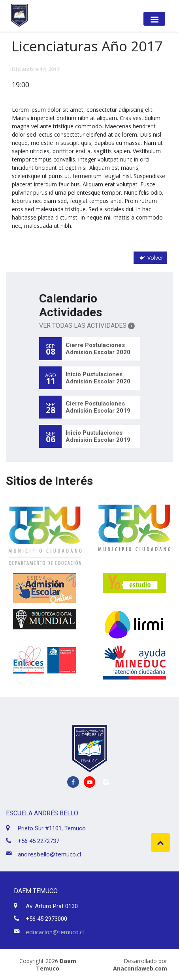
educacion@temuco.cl (55, 932)
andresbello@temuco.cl (49, 854)
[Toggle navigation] (154, 19)
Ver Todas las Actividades (87, 326)
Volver (151, 258)
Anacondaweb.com (140, 968)
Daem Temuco (56, 965)
